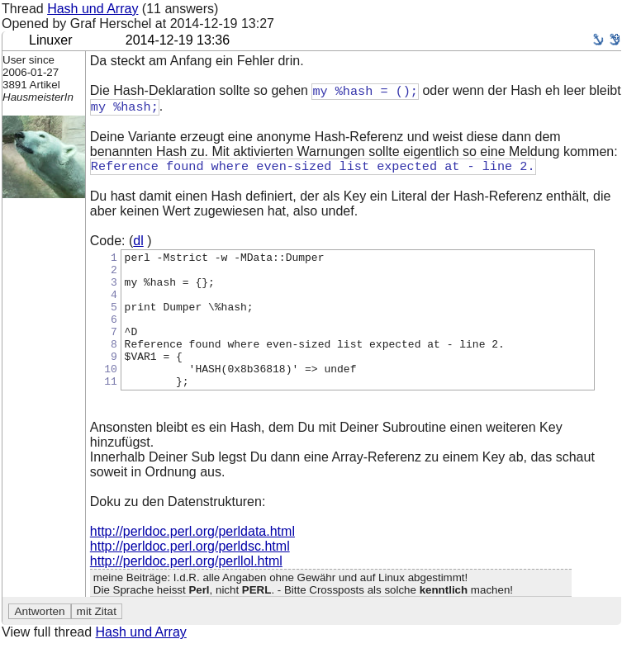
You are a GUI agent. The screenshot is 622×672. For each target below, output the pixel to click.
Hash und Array (93, 9)
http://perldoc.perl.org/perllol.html (186, 592)
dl (138, 244)
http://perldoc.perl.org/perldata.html (192, 562)
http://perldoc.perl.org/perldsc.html (190, 577)
